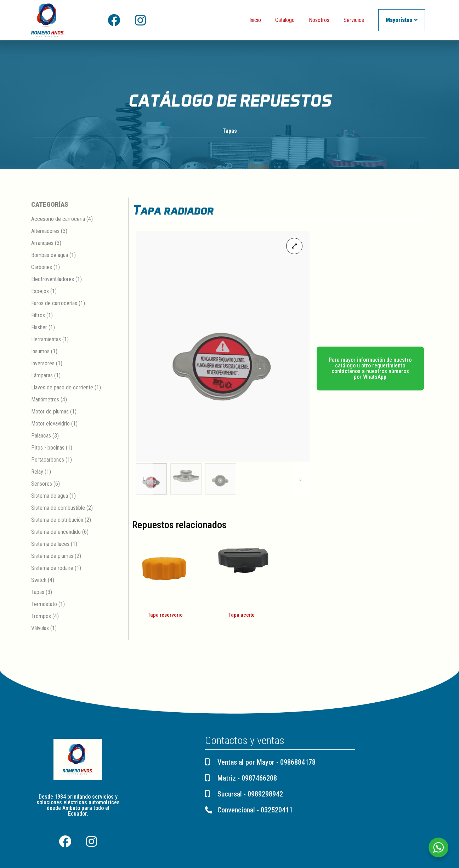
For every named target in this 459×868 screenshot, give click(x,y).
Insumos (40, 352)
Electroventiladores (53, 279)
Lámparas (42, 376)
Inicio (255, 20)
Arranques (42, 243)
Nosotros (319, 20)
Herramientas (46, 340)
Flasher (39, 328)
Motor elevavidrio (50, 424)
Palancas (41, 436)
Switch (39, 580)
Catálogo (285, 20)
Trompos (41, 616)
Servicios (354, 20)
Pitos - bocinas (48, 448)
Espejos (40, 292)
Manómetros (45, 400)
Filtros (38, 316)
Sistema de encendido (56, 532)
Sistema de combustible (58, 508)
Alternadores (45, 231)
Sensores (42, 484)
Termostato (44, 604)
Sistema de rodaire (52, 568)
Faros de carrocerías (54, 304)
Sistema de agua (50, 496)
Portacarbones (48, 460)
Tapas (230, 131)
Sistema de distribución (57, 520)
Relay (37, 472)
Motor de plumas (50, 412)
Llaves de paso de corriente (62, 388)
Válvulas (40, 629)
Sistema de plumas (52, 556)
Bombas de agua (50, 255)
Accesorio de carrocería (58, 219)
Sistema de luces (50, 544)
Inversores (43, 364)
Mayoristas (402, 20)
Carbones (42, 267)
